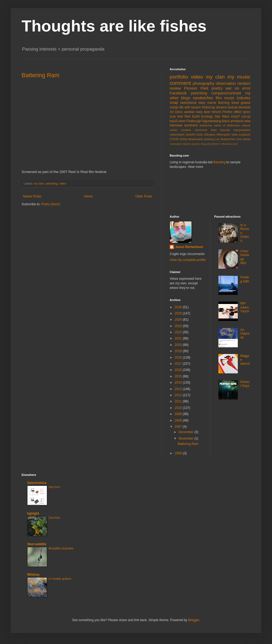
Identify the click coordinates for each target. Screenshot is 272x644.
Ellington (210, 135)
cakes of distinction (227, 125)
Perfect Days (245, 384)
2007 (179, 427)
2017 (179, 364)
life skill (185, 107)
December (186, 432)
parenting (52, 183)
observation (226, 83)
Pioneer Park (196, 88)
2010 (179, 408)
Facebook (178, 93)
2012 (179, 395)
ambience (206, 125)
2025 (179, 313)
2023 (179, 326)
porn (235, 144)
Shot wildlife (37, 544)
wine (182, 121)
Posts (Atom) (50, 204)
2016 (179, 370)
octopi (174, 107)
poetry (217, 88)
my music (239, 77)
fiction (216, 144)
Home (88, 196)
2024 (179, 320)
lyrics (247, 112)
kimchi (216, 112)
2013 (179, 389)
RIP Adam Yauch (245, 307)
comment (180, 83)
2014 (179, 383)
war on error (238, 88)
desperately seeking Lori (204, 139)
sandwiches (203, 98)
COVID (174, 139)
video (63, 183)
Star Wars (222, 116)
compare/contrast (226, 93)
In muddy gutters (60, 579)
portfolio (179, 77)
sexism (196, 107)
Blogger (193, 620)
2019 (179, 351)
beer (207, 112)
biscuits (225, 130)
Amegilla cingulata (61, 548)
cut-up (246, 116)
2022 (179, 332)
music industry (237, 98)
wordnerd (191, 125)
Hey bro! (54, 487)
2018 (179, 358)
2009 (179, 414)
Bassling (219, 162)
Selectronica (37, 483)
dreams (221, 107)
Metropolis (223, 135)
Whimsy (33, 575)
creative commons (194, 130)
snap (174, 102)
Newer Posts (32, 196)
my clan (39, 183)
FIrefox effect (232, 112)
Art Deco (176, 112)
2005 (179, 453)
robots (246, 139)
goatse (246, 103)
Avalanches (228, 139)
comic (173, 130)
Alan (214, 130)
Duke (200, 135)
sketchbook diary (193, 103)
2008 (179, 420)
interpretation (242, 130)
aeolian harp (193, 112)
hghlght (33, 514)
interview (176, 125)
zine (239, 139)
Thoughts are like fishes (114, 26)
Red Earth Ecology (199, 116)
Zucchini (54, 518)
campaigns (176, 144)
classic (246, 125)
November (186, 438)
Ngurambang (212, 121)
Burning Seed (229, 103)
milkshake (226, 144)
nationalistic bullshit (182, 135)
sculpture (245, 135)
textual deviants (239, 107)
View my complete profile (188, 260)
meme (212, 103)
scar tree (176, 116)
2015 (179, 376)
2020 (179, 345)
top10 (174, 121)
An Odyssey (245, 334)
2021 (179, 338)
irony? (236, 116)
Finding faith (245, 279)
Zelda (183, 139)
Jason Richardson (189, 247)
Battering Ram (41, 75)
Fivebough (194, 121)
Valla (234, 135)
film (219, 98)
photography (204, 83)
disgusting (206, 144)
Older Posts (144, 196)
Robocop (208, 107)
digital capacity (191, 144)
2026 (179, 307)
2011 (179, 401)
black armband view (236, 121)
